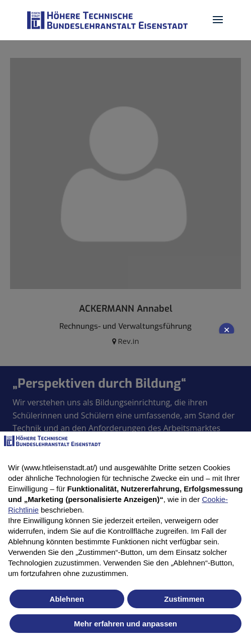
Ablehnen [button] (67, 599)
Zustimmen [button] (184, 599)
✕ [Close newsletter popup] (227, 330)
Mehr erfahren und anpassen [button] (125, 624)
